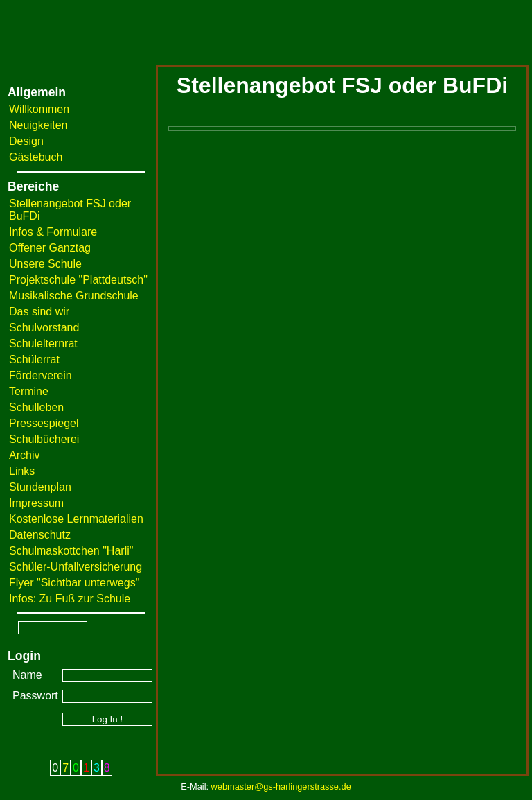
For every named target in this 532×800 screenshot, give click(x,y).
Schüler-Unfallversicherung (76, 567)
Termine (29, 391)
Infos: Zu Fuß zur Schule (70, 599)
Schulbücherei (44, 439)
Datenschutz (40, 535)
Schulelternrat (43, 344)
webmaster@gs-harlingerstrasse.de (281, 786)
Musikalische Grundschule (74, 296)
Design (26, 141)
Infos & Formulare (53, 232)
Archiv (24, 455)
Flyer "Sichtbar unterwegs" (74, 583)
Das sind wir (39, 312)
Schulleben (36, 407)
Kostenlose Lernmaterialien (76, 519)
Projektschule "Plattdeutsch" (78, 280)
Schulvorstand (44, 328)
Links (22, 471)
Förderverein (41, 375)
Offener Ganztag (50, 248)
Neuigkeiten (38, 125)
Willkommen (39, 109)
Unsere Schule (45, 264)
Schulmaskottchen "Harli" (71, 551)
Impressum (36, 503)
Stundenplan (40, 487)
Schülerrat (34, 359)
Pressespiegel (44, 423)
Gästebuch (36, 157)
